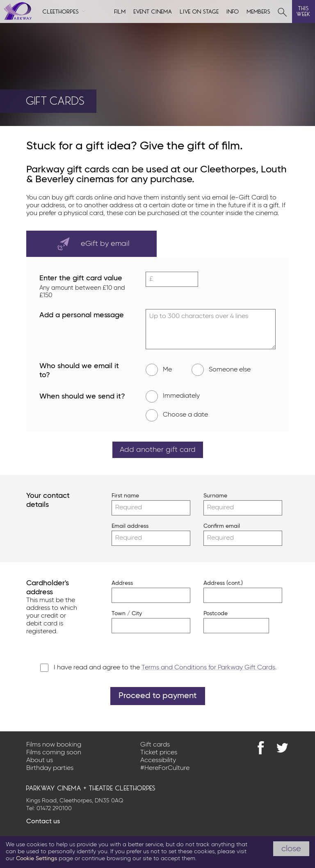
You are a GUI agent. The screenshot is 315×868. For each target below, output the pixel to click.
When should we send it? (85, 397)
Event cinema (153, 11)
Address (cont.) (215, 583)
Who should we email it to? (85, 371)
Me (159, 370)
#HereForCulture (165, 768)
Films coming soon (54, 753)
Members (259, 11)
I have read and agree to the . (165, 668)
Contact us (43, 822)
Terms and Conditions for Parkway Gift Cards (208, 668)
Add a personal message (82, 315)
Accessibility (158, 760)
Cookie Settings (37, 859)
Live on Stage (200, 11)
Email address (123, 526)
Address (122, 583)
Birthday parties (50, 768)
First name (123, 496)
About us (40, 760)
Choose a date (177, 415)
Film (120, 11)
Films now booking (54, 745)
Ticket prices (159, 753)
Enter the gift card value (85, 287)
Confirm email (215, 526)
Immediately (173, 396)
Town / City (123, 614)
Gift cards (155, 745)
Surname (215, 496)
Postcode (215, 614)
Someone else (221, 370)
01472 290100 (54, 808)
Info (233, 11)
